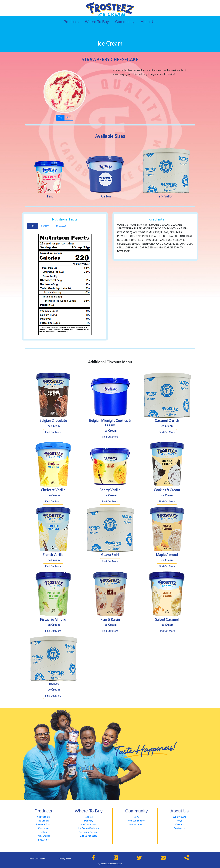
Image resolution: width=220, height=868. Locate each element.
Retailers (89, 817)
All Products (43, 817)
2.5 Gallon (61, 226)
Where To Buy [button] (97, 22)
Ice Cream (43, 821)
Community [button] (125, 22)
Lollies (43, 832)
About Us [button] (149, 22)
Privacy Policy (65, 859)
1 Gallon (46, 226)
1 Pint (32, 226)
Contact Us (179, 828)
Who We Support (137, 821)
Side (69, 117)
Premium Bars (43, 825)
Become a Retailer (89, 832)
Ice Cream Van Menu (89, 828)
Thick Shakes (43, 836)
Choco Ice (43, 828)
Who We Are (179, 817)
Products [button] (71, 22)
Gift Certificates (89, 836)
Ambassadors (136, 825)
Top (60, 117)
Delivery (89, 821)
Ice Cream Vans (89, 825)
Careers (180, 825)
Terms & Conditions (37, 859)
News (136, 817)
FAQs (180, 821)
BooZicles (43, 840)
